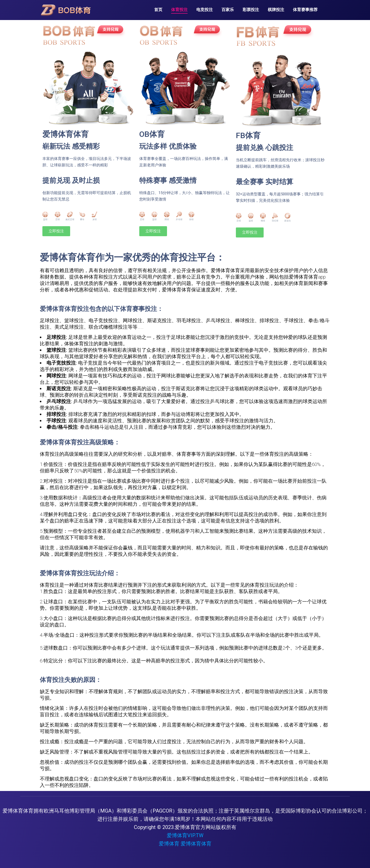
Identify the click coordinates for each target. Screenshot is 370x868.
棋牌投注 (276, 10)
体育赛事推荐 (305, 10)
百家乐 (228, 10)
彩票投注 (251, 10)
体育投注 (179, 10)
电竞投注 (205, 10)
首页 (158, 10)
